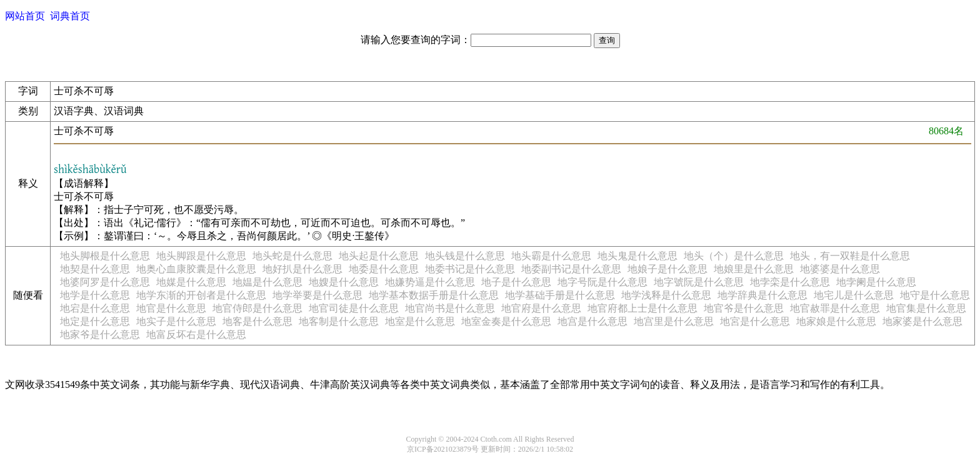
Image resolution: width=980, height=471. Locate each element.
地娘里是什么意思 (754, 269)
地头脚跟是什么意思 (201, 256)
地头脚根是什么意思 (105, 256)
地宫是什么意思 (592, 321)
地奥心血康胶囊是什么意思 (196, 269)
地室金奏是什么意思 (506, 321)
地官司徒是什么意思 (354, 308)
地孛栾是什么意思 (790, 282)
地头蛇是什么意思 (292, 256)
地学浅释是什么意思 (666, 295)
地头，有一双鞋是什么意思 (850, 256)
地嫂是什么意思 (344, 282)
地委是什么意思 (384, 269)
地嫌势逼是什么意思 (430, 282)
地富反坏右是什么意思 (196, 335)
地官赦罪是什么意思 (835, 308)
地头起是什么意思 (379, 256)
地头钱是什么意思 (465, 256)
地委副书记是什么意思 (571, 269)
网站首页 (25, 16)
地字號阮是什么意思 (699, 282)
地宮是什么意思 (755, 321)
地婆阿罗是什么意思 (105, 282)
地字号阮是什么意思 (602, 282)
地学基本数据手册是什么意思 (434, 295)
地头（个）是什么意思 (734, 256)
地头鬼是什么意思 (637, 256)
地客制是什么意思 (339, 321)
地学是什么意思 (95, 295)
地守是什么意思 (935, 295)
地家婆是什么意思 (922, 321)
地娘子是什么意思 (667, 269)
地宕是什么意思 (95, 308)
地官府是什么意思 (541, 308)
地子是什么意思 (516, 282)
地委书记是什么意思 (470, 269)
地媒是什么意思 (191, 282)
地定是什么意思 (95, 321)
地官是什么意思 (171, 308)
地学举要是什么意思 (317, 295)
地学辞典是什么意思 (762, 295)
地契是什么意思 (95, 269)
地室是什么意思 (420, 321)
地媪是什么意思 (267, 282)
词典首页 (70, 16)
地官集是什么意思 (926, 308)
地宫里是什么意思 (674, 321)
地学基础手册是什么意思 (560, 295)
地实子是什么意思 (176, 321)
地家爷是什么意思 (100, 335)
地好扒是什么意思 (302, 269)
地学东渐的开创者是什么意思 (201, 295)
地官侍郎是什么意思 (257, 308)
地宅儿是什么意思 (854, 295)
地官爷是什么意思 (744, 308)
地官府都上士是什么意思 (642, 308)
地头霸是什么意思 (551, 256)
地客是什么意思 (257, 321)
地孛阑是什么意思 (876, 282)
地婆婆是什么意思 (840, 269)
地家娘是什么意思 (836, 321)
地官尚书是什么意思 (450, 308)
